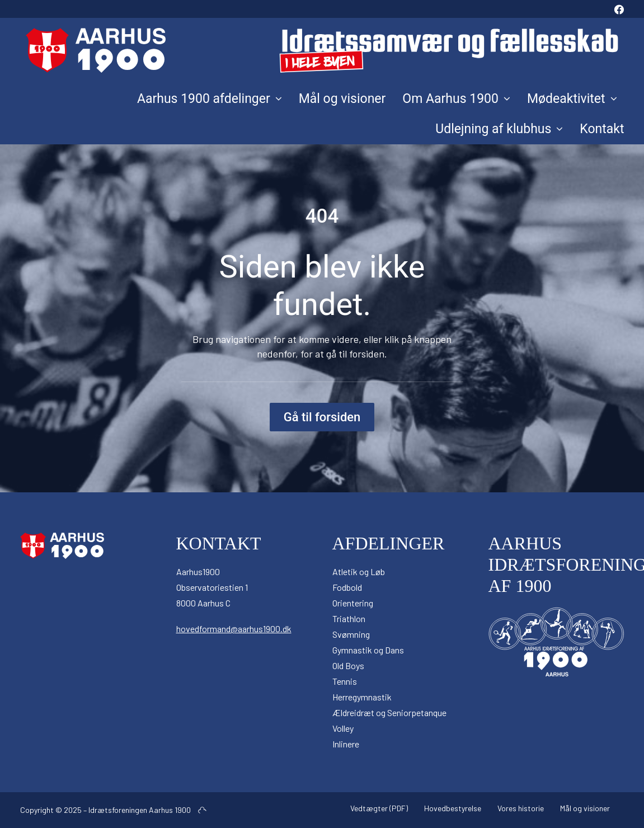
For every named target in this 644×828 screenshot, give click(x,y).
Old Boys (348, 665)
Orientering (353, 603)
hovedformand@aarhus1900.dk (234, 629)
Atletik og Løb (359, 571)
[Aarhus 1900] (322, 50)
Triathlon (349, 618)
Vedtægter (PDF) (379, 808)
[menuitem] (619, 9)
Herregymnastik (362, 697)
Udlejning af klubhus (499, 129)
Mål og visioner (342, 99)
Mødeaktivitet (572, 99)
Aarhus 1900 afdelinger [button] (210, 99)
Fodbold (347, 587)
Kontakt (602, 129)
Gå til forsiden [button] (322, 417)
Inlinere (346, 744)
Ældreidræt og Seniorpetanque (389, 712)
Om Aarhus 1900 (456, 99)
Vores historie (521, 808)
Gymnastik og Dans (368, 650)
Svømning (351, 634)
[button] (619, 9)
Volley (343, 728)
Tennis (345, 681)
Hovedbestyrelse (453, 808)
